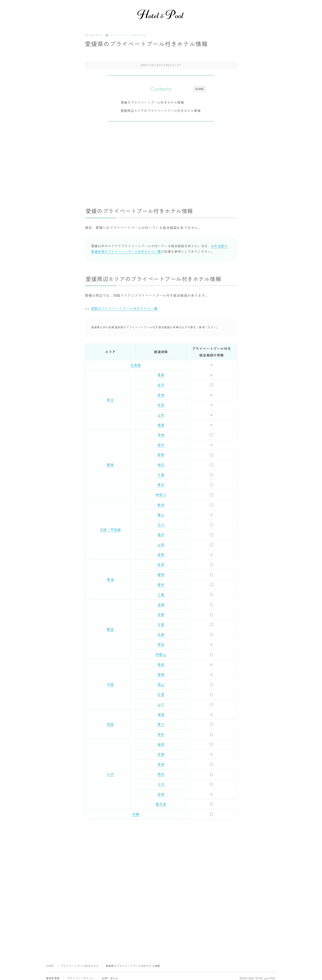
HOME (50, 962)
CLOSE (200, 89)
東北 (110, 400)
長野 (161, 553)
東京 (161, 484)
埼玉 (161, 464)
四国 (110, 721)
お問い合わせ (110, 974)
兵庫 (161, 632)
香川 (161, 721)
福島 (161, 424)
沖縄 (136, 810)
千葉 (161, 474)
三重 (161, 593)
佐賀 (161, 751)
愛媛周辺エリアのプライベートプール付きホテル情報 (161, 111)
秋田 (161, 404)
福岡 (161, 741)
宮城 (161, 395)
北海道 (136, 365)
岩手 (161, 385)
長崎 (161, 761)
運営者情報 (53, 974)
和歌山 (161, 652)
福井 (161, 533)
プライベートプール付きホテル (126, 36)
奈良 (161, 642)
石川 (161, 523)
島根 (161, 672)
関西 (110, 627)
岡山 (161, 682)
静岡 (161, 573)
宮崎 (161, 790)
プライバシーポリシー (81, 974)
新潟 (161, 503)
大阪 (161, 622)
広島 (161, 692)
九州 (110, 771)
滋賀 (161, 602)
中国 (110, 682)
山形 (161, 415)
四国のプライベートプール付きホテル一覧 (124, 309)
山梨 (161, 543)
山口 (161, 701)
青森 (161, 375)
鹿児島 (161, 800)
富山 (161, 513)
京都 (161, 612)
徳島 (161, 711)
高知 (161, 731)
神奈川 (161, 494)
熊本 (161, 771)
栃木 (161, 444)
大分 (161, 781)
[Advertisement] (161, 163)
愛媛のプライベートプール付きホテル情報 (153, 103)
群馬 (161, 454)
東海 (110, 578)
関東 (110, 464)
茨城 (161, 434)
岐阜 (161, 563)
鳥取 (161, 662)
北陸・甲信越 (110, 528)
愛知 (161, 583)
